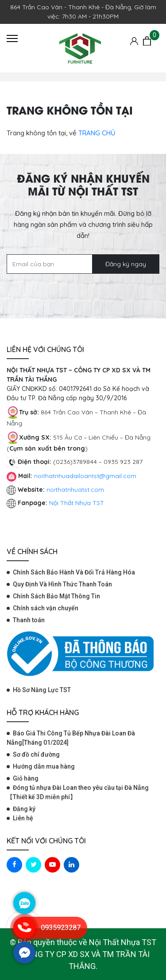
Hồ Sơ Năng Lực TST (42, 690)
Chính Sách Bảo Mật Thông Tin (56, 596)
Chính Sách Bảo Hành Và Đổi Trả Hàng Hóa (74, 572)
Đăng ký (24, 809)
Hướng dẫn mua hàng (44, 766)
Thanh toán (29, 620)
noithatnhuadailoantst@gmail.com (85, 476)
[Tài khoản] (134, 41)
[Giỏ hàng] (147, 41)
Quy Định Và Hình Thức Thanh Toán (62, 584)
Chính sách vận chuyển (46, 608)
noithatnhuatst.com (76, 490)
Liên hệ (23, 818)
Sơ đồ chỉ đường (36, 754)
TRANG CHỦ (97, 133)
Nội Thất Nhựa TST (77, 503)
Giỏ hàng (26, 778)
